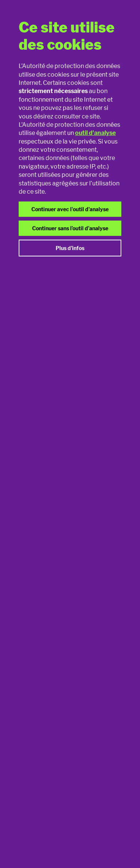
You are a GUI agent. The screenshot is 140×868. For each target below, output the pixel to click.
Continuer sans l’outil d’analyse (70, 228)
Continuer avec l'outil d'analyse (70, 209)
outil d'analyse (95, 133)
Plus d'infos (70, 248)
